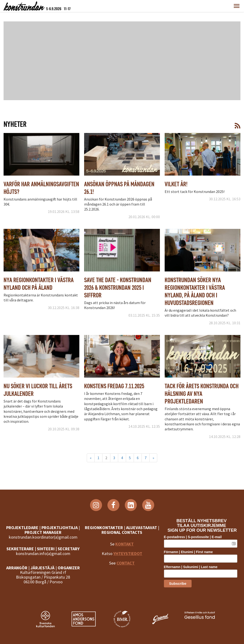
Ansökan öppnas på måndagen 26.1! (119, 188)
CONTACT (126, 563)
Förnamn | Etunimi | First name (190, 552)
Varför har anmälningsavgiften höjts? (41, 188)
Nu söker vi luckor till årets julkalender (38, 390)
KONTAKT (125, 544)
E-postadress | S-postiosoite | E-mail (195, 537)
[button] (237, 6)
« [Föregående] (91, 458)
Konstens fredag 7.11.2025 (114, 386)
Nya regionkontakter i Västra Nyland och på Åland (39, 284)
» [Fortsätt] (153, 458)
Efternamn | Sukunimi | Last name (193, 567)
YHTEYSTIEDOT (128, 553)
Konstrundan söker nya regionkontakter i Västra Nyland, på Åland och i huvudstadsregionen (195, 291)
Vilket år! (176, 184)
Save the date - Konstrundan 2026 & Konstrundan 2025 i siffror (118, 288)
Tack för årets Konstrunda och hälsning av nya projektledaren (202, 394)
